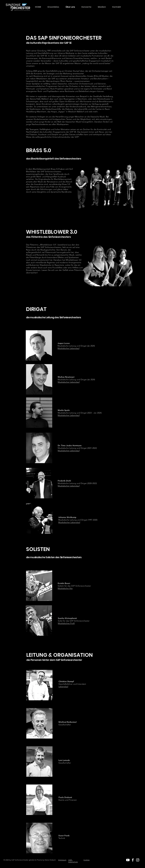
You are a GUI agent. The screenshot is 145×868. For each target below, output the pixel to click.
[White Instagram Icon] (138, 860)
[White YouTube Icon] (128, 860)
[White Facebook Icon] (133, 860)
